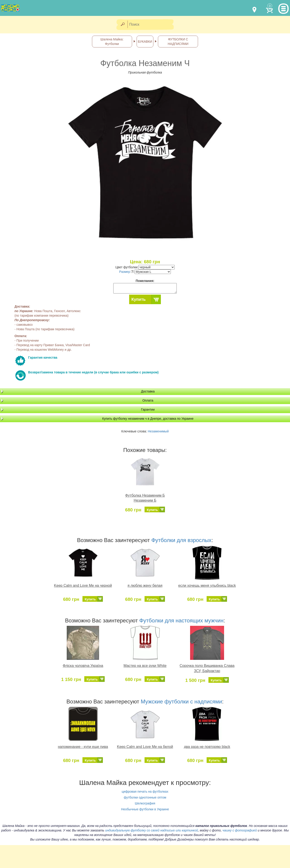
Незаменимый (158, 431)
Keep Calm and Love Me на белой (145, 747)
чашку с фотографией (240, 830)
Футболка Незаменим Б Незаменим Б (145, 498)
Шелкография (145, 803)
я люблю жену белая (145, 586)
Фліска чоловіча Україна (83, 666)
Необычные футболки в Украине (145, 809)
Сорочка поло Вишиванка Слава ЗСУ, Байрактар (207, 668)
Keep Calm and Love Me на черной (83, 586)
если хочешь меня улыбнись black (207, 586)
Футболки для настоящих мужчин (181, 620)
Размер (126, 272)
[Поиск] (152, 25)
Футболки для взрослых (181, 540)
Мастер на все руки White (145, 666)
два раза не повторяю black (207, 747)
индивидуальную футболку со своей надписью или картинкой (152, 830)
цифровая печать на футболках (145, 792)
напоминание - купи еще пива (83, 747)
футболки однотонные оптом (145, 797)
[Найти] (122, 25)
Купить (139, 299)
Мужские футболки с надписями (181, 702)
